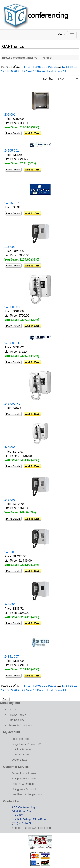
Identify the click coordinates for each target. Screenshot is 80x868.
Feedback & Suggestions (27, 794)
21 (19, 71)
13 (63, 67)
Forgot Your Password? (26, 744)
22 (23, 71)
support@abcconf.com (37, 828)
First (27, 67)
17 (3, 71)
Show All (60, 71)
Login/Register (21, 739)
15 (71, 67)
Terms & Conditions (21, 725)
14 (67, 67)
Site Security (16, 720)
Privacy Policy (17, 715)
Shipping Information (24, 779)
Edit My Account (22, 749)
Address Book (20, 755)
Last (50, 71)
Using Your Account (24, 789)
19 (11, 71)
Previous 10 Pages (44, 67)
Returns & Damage (24, 784)
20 (15, 71)
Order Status (20, 760)
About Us (14, 709)
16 (76, 67)
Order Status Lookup (25, 773)
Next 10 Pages (36, 71)
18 (7, 71)
